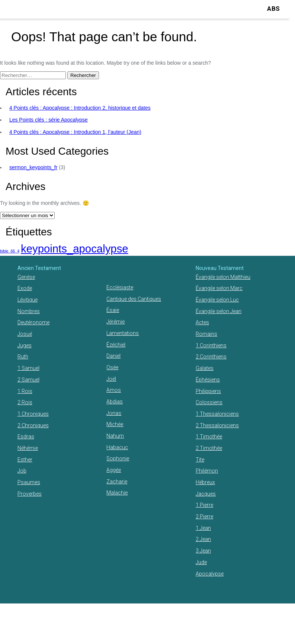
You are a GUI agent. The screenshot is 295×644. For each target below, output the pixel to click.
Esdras (26, 437)
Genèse (26, 277)
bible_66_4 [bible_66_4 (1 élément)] (10, 251)
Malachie (117, 493)
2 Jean (203, 539)
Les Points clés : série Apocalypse (49, 120)
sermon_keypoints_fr (33, 167)
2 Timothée (209, 448)
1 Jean (203, 528)
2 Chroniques (33, 425)
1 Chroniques (33, 414)
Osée (112, 367)
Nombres (29, 311)
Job (22, 471)
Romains (206, 334)
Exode (25, 288)
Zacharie (117, 482)
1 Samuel (28, 368)
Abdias (115, 402)
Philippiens (208, 391)
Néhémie (28, 448)
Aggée (114, 470)
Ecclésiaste (120, 287)
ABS (273, 9)
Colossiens (209, 402)
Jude (201, 562)
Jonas (114, 413)
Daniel (113, 356)
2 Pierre (204, 516)
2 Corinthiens (211, 357)
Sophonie (118, 458)
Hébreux (205, 482)
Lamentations (123, 333)
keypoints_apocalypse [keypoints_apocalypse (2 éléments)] (75, 249)
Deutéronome (33, 322)
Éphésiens (208, 380)
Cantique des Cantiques (134, 299)
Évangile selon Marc (219, 288)
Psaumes (29, 482)
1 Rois (25, 391)
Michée (115, 424)
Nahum (115, 436)
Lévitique (28, 300)
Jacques (206, 494)
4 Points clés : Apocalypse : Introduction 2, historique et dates (80, 108)
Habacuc (117, 447)
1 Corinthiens (211, 345)
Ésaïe (113, 310)
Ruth (23, 357)
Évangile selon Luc (217, 300)
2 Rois (25, 402)
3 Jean (203, 551)
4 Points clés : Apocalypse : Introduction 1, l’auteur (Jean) (75, 132)
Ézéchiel (116, 345)
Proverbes (30, 494)
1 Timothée (209, 437)
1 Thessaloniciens (217, 414)
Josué (25, 334)
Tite (200, 460)
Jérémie (116, 322)
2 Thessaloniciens (217, 425)
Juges (25, 345)
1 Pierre (204, 505)
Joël (111, 379)
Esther (25, 460)
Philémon (207, 471)
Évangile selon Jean (219, 311)
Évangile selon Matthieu (223, 277)
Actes (202, 322)
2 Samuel (28, 380)
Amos (114, 390)
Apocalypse (210, 574)
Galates (205, 368)
